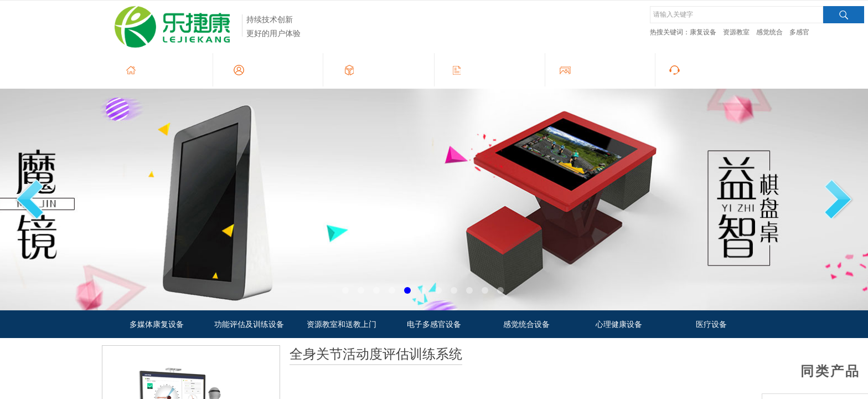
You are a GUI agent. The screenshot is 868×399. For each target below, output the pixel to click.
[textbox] (737, 15)
